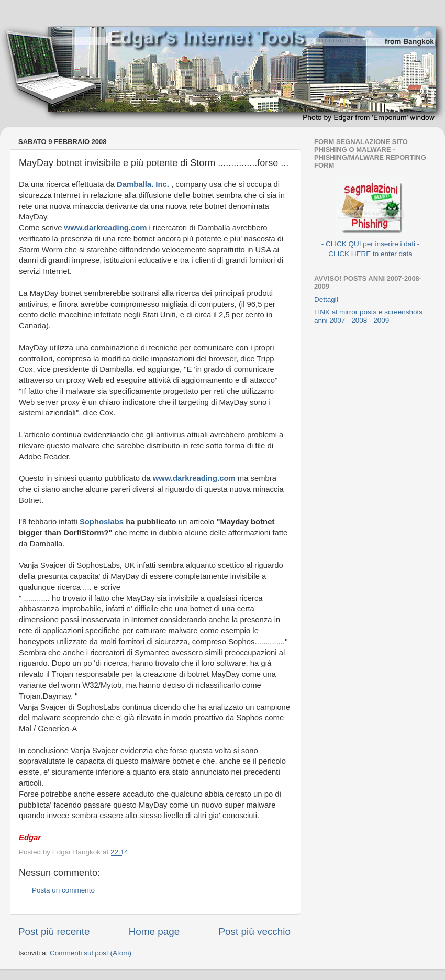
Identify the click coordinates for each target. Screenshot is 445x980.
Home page (154, 932)
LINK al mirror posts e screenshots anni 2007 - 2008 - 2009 (368, 316)
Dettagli (326, 299)
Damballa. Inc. (144, 184)
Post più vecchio (254, 932)
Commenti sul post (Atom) (91, 953)
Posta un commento (63, 890)
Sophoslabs (103, 522)
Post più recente (54, 932)
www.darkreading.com (107, 228)
